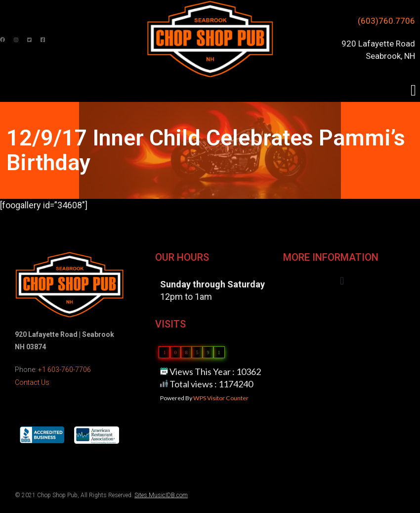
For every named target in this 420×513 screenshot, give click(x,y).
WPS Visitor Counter (221, 398)
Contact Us (32, 382)
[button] (413, 90)
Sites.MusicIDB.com (161, 495)
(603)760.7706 (386, 21)
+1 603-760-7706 (64, 370)
